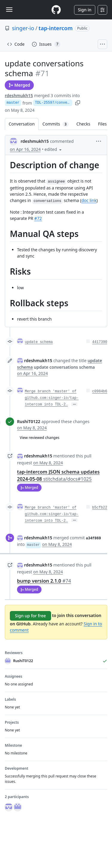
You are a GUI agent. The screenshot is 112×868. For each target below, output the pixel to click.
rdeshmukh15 (19, 95)
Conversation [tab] (22, 124)
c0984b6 (100, 391)
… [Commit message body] (74, 404)
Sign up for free (30, 616)
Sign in (85, 10)
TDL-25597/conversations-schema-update (54, 103)
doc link (89, 200)
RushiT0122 (29, 421)
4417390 (100, 342)
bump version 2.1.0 (44, 581)
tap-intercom (56, 28)
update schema (39, 342)
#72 (38, 218)
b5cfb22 (100, 508)
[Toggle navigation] (9, 10)
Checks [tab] (83, 124)
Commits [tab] (57, 124)
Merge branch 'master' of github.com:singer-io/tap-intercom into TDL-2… (52, 398)
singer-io (23, 28)
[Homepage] (56, 10)
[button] (99, 141)
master (13, 103)
